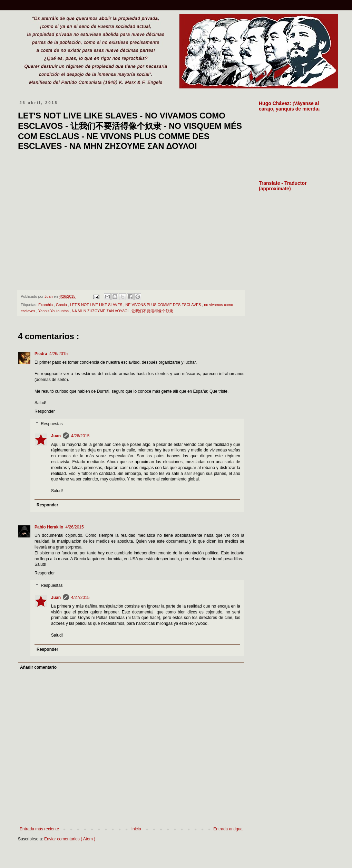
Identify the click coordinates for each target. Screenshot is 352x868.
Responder (45, 411)
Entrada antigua (228, 829)
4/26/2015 (58, 354)
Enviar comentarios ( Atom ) (70, 839)
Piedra (41, 354)
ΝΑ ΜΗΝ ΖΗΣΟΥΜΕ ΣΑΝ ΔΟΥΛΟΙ (101, 311)
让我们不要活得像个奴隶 (152, 311)
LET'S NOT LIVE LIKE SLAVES (97, 305)
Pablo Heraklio (49, 527)
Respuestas (52, 424)
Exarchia (46, 305)
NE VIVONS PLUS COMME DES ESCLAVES (164, 305)
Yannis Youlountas (54, 311)
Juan (56, 436)
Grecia (62, 305)
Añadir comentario (38, 667)
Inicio (136, 829)
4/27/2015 (80, 598)
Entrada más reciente (39, 829)
